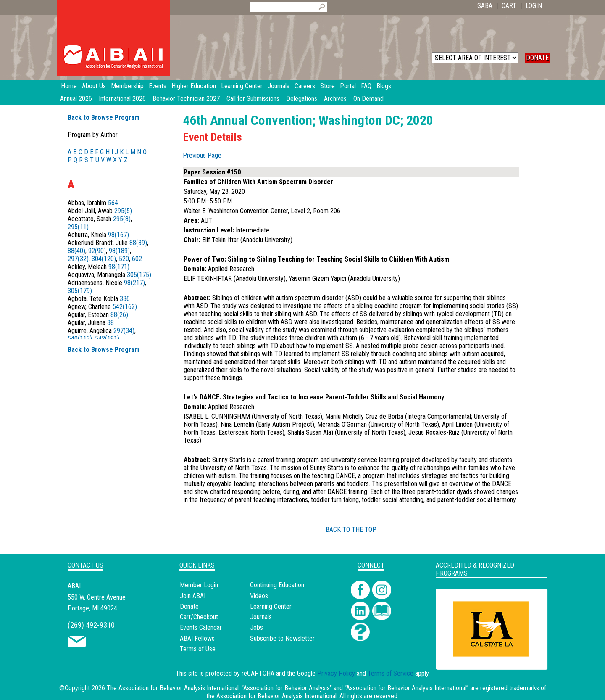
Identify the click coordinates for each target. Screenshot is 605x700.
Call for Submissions (253, 99)
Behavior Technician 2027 (186, 99)
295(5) (123, 211)
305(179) (80, 291)
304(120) (104, 259)
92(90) (97, 251)
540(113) (80, 339)
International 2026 (122, 99)
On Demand (368, 99)
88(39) (138, 243)
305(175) (139, 275)
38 (110, 323)
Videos (259, 596)
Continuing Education (277, 585)
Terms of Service (391, 673)
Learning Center (271, 606)
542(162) (125, 307)
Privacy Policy (336, 673)
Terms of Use (198, 649)
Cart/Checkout (199, 617)
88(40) (76, 251)
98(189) (119, 251)
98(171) (119, 267)
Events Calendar (201, 627)
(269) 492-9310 (91, 625)
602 (137, 259)
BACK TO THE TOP (351, 530)
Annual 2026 (76, 99)
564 (113, 203)
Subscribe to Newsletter (282, 638)
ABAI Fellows (197, 638)
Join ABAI (193, 596)
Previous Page (202, 155)
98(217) (134, 283)
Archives (335, 99)
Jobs (256, 627)
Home (69, 86)
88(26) (119, 315)
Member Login (199, 585)
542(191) (107, 339)
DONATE (537, 58)
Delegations (302, 99)
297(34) (124, 331)
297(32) (78, 259)
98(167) (118, 235)
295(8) (122, 219)
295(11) (78, 227)
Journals (261, 617)
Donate (189, 606)
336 (125, 299)
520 (124, 259)
